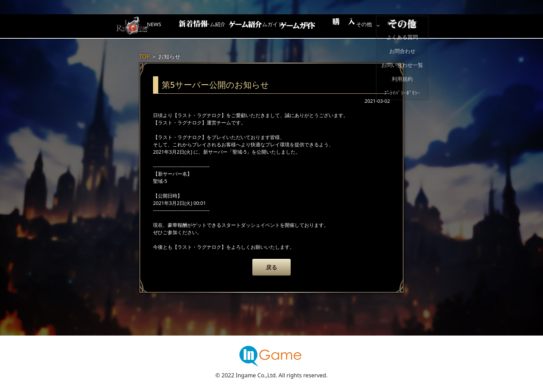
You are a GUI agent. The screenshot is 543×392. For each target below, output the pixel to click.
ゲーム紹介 (242, 26)
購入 (353, 26)
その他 (409, 26)
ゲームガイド (298, 26)
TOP (144, 56)
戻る (271, 267)
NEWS (186, 26)
